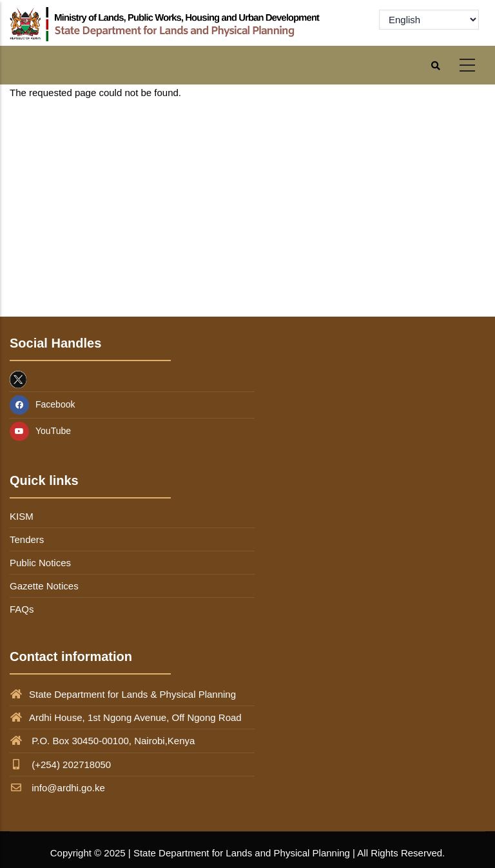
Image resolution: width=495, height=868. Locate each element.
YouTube (40, 431)
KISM (22, 516)
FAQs (22, 609)
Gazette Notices (44, 586)
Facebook (42, 404)
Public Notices (40, 563)
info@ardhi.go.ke (57, 788)
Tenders (27, 539)
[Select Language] (429, 20)
